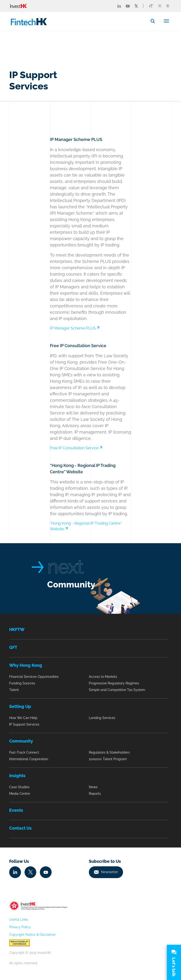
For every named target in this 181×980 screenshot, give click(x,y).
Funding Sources (22, 683)
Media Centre (20, 794)
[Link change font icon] (151, 6)
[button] (155, 21)
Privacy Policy (20, 927)
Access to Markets (103, 677)
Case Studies (19, 787)
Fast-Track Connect (24, 752)
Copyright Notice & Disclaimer (33, 935)
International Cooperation (29, 759)
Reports (95, 794)
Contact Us (20, 828)
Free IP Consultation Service (76, 448)
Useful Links (19, 920)
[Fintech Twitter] (136, 6)
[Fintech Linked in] (119, 6)
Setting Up (20, 706)
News (93, 787)
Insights (17, 776)
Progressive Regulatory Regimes (114, 683)
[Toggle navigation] (166, 21)
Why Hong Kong (26, 665)
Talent (14, 690)
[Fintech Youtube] (128, 6)
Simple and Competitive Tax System (117, 690)
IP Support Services (24, 724)
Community (71, 584)
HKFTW (17, 629)
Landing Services (102, 718)
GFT (13, 647)
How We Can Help (23, 718)
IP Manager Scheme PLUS (75, 328)
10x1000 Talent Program (108, 759)
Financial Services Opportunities (34, 677)
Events (16, 810)
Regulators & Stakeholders (109, 752)
